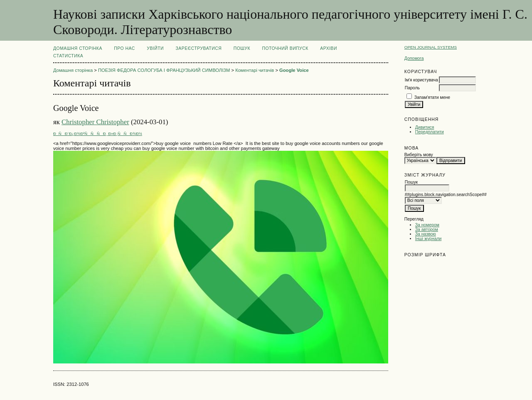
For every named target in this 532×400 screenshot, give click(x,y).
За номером (427, 225)
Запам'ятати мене (432, 97)
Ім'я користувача (421, 80)
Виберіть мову (419, 155)
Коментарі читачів (255, 70)
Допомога (414, 58)
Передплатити (430, 132)
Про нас (124, 48)
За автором (427, 229)
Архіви (329, 48)
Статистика (68, 56)
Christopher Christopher (95, 122)
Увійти (155, 48)
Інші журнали (428, 239)
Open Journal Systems (431, 47)
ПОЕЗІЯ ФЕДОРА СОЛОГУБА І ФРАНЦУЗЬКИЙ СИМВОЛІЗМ (164, 70)
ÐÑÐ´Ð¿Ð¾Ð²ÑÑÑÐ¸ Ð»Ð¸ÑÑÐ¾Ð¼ (98, 134)
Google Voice (294, 70)
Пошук (242, 48)
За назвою (426, 234)
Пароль (412, 88)
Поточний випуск (285, 48)
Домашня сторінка (78, 48)
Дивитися (425, 127)
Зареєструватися (199, 48)
